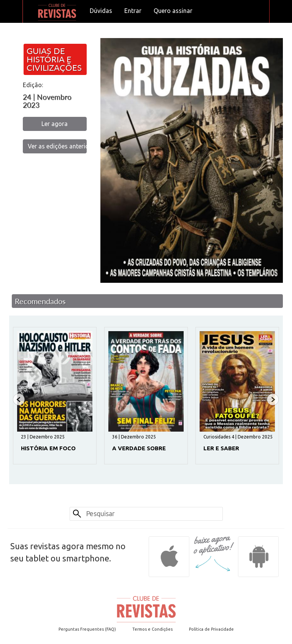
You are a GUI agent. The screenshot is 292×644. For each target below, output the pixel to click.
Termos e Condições (152, 629)
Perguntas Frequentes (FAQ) (87, 629)
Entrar (133, 11)
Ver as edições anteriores (57, 146)
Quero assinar (173, 11)
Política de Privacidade (211, 629)
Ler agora (55, 124)
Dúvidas (101, 11)
